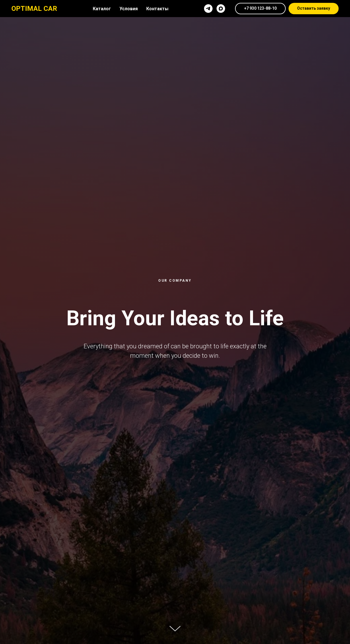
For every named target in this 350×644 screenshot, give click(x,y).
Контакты (157, 9)
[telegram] (208, 9)
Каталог (102, 9)
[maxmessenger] (221, 9)
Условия (129, 9)
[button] (314, 9)
